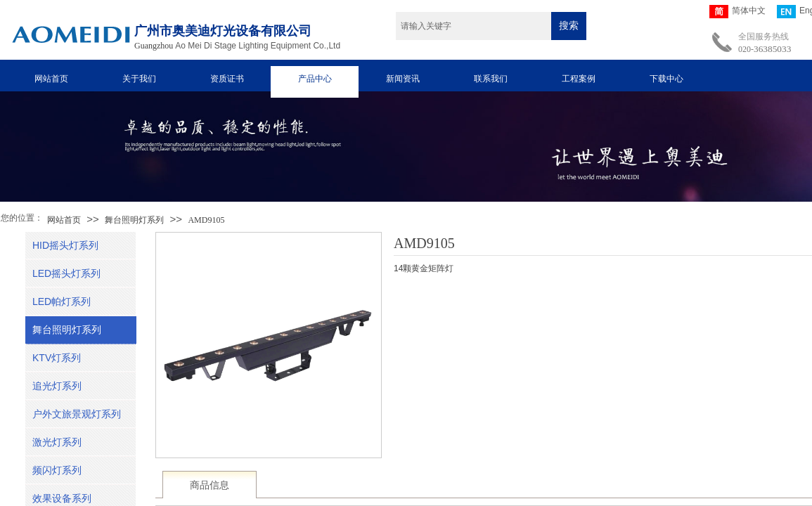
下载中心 (666, 79)
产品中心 (315, 79)
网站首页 (51, 79)
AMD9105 (206, 220)
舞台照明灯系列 (134, 220)
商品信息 (210, 485)
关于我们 (139, 79)
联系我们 (491, 79)
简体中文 (737, 12)
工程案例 (579, 79)
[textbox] (473, 26)
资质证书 (227, 79)
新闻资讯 (403, 79)
